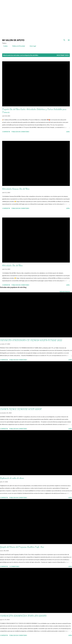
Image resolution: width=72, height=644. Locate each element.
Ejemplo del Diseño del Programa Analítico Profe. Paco (22, 547)
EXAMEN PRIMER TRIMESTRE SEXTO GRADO (21, 409)
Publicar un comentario (20, 132)
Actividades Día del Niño (12, 265)
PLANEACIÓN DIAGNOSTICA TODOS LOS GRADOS (23, 616)
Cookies (4, 46)
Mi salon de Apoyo (13, 40)
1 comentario (14, 566)
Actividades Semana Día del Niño (16, 189)
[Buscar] (64, 40)
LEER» (68, 132)
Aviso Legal (32, 46)
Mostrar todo (63, 55)
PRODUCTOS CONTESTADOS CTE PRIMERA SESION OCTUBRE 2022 (31, 340)
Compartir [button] (6, 132)
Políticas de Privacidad (17, 46)
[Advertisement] (33, 5)
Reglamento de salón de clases (12, 478)
